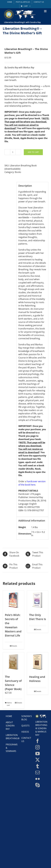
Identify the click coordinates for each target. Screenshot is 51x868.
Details (14, 646)
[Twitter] (38, 760)
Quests (25, 726)
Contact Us (26, 740)
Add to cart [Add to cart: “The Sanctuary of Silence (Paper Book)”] (9, 704)
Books (18, 172)
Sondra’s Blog (26, 718)
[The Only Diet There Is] (38, 600)
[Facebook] (38, 741)
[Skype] (38, 785)
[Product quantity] (13, 152)
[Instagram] (38, 747)
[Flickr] (38, 779)
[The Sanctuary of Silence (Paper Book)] (13, 662)
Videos (25, 732)
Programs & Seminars (10, 748)
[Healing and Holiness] (38, 662)
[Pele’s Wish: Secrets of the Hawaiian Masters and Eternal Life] (13, 600)
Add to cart (33, 152)
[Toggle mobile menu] (45, 11)
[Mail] (38, 772)
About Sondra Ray (10, 726)
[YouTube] (38, 754)
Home (9, 716)
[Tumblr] (38, 766)
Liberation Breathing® (10, 737)
